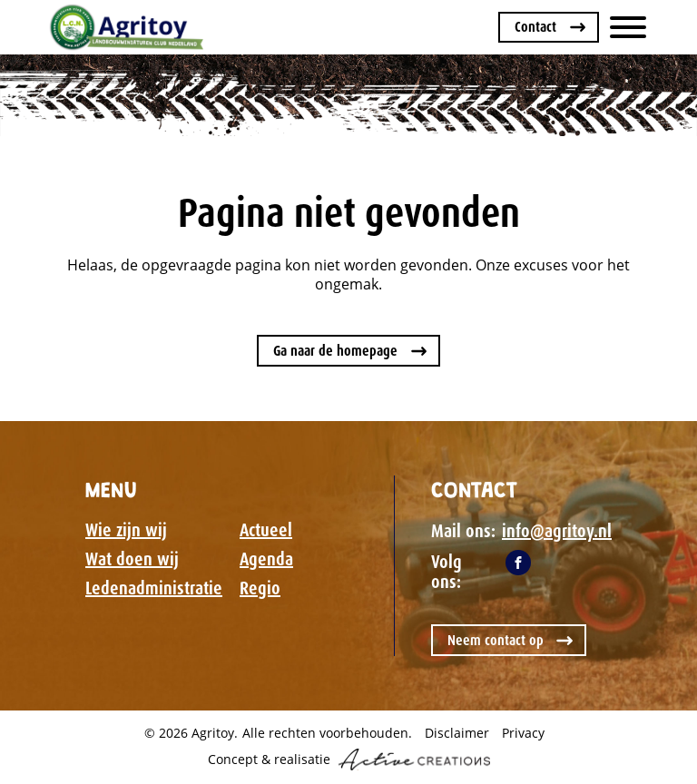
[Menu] (628, 27)
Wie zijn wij (126, 530)
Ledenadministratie (154, 588)
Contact (535, 27)
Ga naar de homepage (335, 351)
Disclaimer (457, 733)
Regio (260, 588)
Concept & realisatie (349, 759)
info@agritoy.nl (557, 531)
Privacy (523, 733)
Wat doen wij (132, 559)
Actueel (266, 530)
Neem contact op (496, 640)
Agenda (266, 559)
